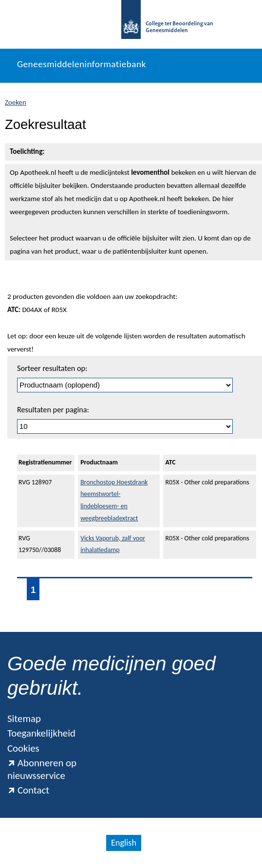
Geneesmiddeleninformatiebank (82, 64)
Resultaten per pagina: (53, 410)
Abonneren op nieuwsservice (42, 769)
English (124, 843)
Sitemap (24, 719)
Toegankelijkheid (41, 733)
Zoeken (16, 102)
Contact (28, 790)
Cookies (23, 748)
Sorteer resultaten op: (52, 368)
